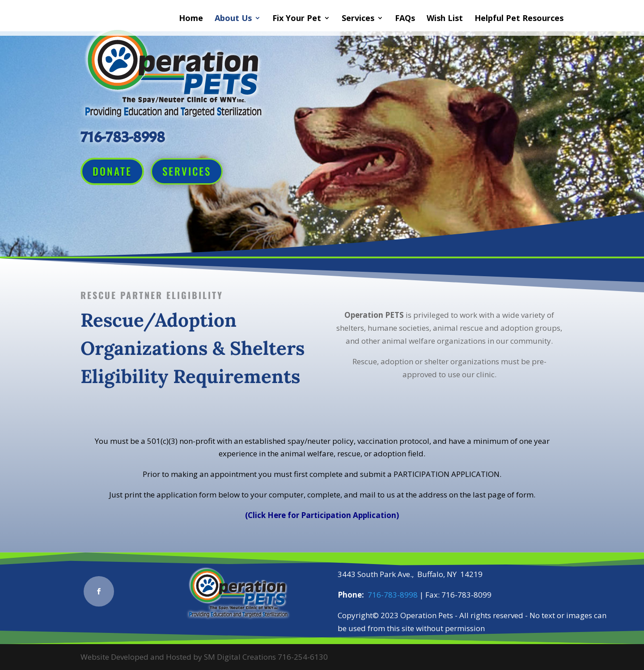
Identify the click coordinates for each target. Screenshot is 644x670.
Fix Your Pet (297, 19)
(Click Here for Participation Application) (322, 515)
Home (191, 19)
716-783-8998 (393, 595)
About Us (233, 19)
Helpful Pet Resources (519, 19)
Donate (112, 171)
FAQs (405, 19)
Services (358, 19)
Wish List (445, 19)
